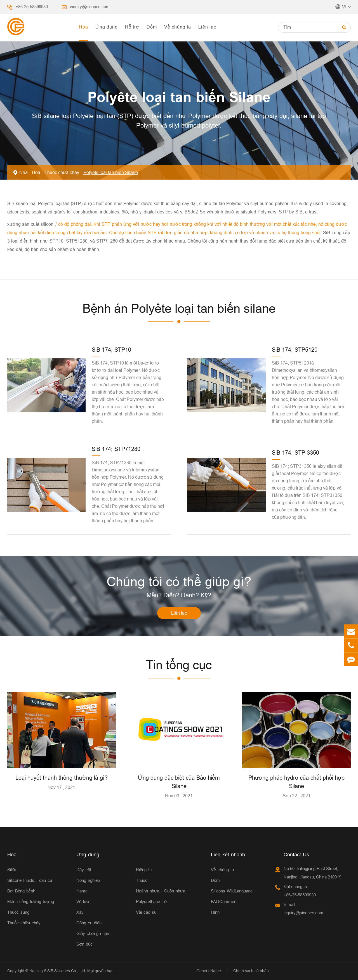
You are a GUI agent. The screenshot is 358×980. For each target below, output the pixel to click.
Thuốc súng (18, 912)
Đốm (152, 27)
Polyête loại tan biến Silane (111, 172)
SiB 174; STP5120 (295, 350)
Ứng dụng (107, 27)
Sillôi (11, 870)
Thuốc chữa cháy (62, 172)
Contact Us (296, 855)
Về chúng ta (178, 27)
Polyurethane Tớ (151, 902)
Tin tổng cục (179, 665)
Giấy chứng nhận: (93, 933)
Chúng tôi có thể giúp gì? (179, 582)
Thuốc (142, 880)
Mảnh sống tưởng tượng (31, 902)
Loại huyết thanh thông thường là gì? (62, 778)
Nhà (23, 172)
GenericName (209, 971)
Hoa (83, 27)
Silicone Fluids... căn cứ (30, 880)
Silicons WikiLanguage (232, 891)
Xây (80, 912)
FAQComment (224, 902)
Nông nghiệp (88, 880)
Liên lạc (207, 27)
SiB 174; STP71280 (116, 449)
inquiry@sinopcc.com (90, 7)
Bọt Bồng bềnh (21, 891)
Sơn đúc (84, 944)
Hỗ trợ (132, 27)
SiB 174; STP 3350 (295, 453)
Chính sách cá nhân (251, 971)
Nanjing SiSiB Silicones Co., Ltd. (58, 971)
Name (82, 891)
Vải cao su (146, 912)
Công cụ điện (89, 923)
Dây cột (84, 870)
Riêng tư (144, 870)
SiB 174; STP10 (111, 350)
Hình (215, 912)
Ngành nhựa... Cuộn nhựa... (162, 891)
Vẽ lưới (83, 902)
